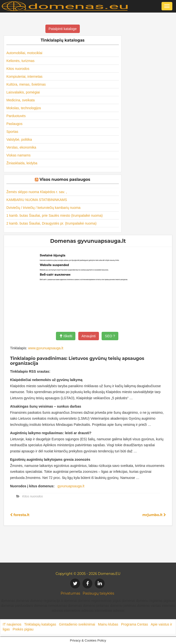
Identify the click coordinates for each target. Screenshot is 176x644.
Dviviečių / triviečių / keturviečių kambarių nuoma (43, 208)
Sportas (12, 132)
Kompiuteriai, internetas (24, 77)
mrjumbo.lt (154, 515)
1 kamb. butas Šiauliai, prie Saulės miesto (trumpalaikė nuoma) (54, 215)
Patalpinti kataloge (63, 29)
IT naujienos (12, 624)
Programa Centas (135, 624)
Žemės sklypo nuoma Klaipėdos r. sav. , (37, 192)
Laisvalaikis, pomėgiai (23, 92)
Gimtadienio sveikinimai (77, 624)
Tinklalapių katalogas (40, 624)
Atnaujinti (89, 336)
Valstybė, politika (19, 139)
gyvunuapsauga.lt (71, 486)
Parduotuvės (16, 116)
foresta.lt (20, 515)
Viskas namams (19, 155)
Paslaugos (14, 124)
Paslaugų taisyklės (98, 593)
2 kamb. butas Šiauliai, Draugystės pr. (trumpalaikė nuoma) (51, 223)
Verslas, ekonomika (21, 147)
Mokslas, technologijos (24, 108)
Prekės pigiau (23, 629)
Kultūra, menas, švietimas (26, 84)
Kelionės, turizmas (20, 61)
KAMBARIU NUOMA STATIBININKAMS (37, 200)
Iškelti (66, 336)
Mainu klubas (108, 624)
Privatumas (70, 593)
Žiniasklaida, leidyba (22, 163)
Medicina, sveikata (20, 100)
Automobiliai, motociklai (24, 53)
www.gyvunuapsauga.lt (46, 348)
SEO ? (110, 336)
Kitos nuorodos (18, 69)
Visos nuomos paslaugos (65, 179)
